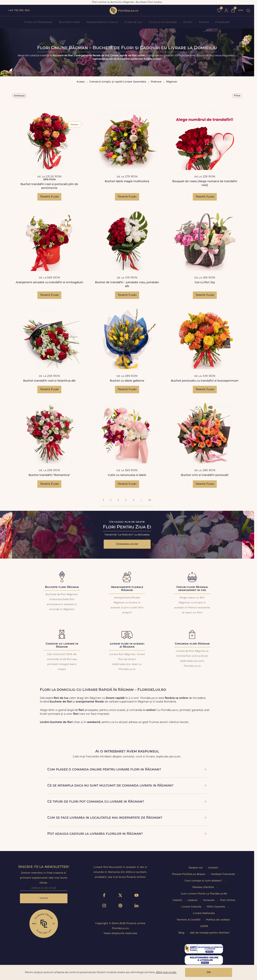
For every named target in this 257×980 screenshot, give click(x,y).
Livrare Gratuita (192, 907)
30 (150, 500)
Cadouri (193, 900)
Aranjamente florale (102, 22)
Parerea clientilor (204, 887)
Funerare (223, 22)
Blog (182, 933)
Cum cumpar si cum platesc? (204, 881)
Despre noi (196, 868)
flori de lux (124, 11)
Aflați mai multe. (166, 972)
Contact (213, 868)
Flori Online (228, 900)
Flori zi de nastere (163, 22)
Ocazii (188, 22)
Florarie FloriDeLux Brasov (189, 874)
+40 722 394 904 (19, 10)
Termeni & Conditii (189, 920)
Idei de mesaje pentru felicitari (210, 933)
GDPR (204, 926)
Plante (204, 22)
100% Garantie (216, 907)
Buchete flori (69, 22)
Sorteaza (19, 96)
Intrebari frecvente (223, 874)
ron (241, 10)
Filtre (237, 96)
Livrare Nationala (204, 913)
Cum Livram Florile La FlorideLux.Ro (204, 894)
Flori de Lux (133, 22)
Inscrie (44, 898)
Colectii (178, 900)
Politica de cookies (218, 920)
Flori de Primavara (38, 22)
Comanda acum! (127, 544)
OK (209, 972)
